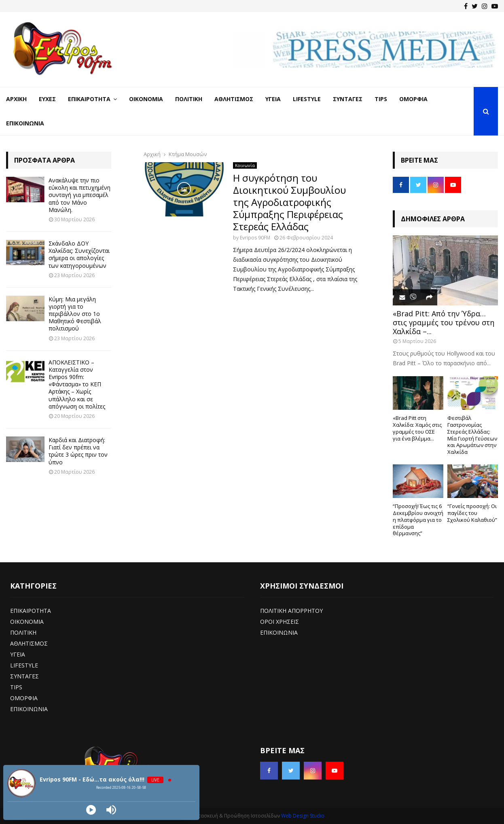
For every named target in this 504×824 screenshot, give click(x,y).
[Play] (91, 810)
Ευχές (47, 99)
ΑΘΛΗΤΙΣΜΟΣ (29, 643)
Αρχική (16, 99)
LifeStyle (307, 99)
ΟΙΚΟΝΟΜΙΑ (27, 622)
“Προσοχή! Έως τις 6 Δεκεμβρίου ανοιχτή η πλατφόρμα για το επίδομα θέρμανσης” (418, 520)
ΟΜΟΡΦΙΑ (24, 698)
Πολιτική (189, 99)
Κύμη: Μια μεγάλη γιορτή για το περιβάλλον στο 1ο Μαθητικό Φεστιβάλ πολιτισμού (75, 314)
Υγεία (273, 99)
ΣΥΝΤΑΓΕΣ (24, 676)
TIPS (16, 687)
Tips (381, 99)
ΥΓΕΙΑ (18, 654)
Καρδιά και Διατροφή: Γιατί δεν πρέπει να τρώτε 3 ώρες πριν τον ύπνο (78, 451)
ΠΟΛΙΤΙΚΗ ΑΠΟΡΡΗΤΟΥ (291, 611)
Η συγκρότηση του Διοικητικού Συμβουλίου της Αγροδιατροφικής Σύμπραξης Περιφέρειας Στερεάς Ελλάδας (289, 202)
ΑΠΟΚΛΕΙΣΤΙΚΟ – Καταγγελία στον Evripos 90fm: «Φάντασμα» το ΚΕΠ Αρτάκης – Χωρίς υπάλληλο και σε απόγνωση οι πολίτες (77, 384)
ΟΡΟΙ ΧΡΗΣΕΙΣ (280, 622)
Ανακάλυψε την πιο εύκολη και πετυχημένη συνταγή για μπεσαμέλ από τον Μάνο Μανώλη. (79, 195)
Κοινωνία (245, 165)
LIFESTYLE (24, 665)
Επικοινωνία (25, 123)
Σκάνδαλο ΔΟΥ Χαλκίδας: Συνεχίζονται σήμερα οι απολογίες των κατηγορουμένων (79, 254)
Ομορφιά (413, 99)
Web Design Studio (303, 816)
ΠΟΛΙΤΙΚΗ (23, 632)
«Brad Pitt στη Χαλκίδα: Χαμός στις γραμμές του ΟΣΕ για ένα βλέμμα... (417, 428)
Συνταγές (348, 99)
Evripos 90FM (255, 238)
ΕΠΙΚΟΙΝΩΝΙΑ (29, 709)
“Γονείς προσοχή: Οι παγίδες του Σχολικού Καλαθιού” (472, 513)
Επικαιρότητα (89, 99)
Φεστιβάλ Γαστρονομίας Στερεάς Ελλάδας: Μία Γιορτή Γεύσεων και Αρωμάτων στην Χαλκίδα (472, 435)
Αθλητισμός (234, 99)
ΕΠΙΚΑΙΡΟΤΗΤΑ (31, 611)
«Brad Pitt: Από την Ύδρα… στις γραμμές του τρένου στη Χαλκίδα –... (444, 322)
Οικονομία (146, 99)
